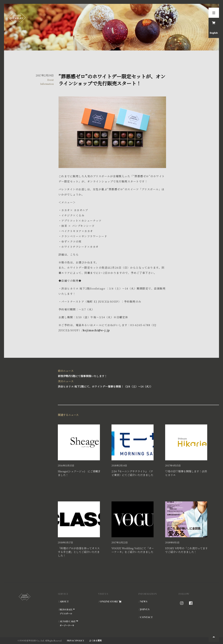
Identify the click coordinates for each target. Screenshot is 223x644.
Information (47, 84)
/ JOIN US (144, 610)
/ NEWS (143, 602)
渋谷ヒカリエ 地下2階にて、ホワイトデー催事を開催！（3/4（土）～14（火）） (112, 383)
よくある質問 (95, 640)
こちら (74, 254)
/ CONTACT (146, 617)
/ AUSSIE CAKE (78, 623)
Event (51, 80)
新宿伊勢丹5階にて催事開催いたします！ (112, 373)
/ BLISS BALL (78, 611)
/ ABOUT (63, 602)
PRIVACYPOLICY (76, 641)
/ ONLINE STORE (110, 602)
